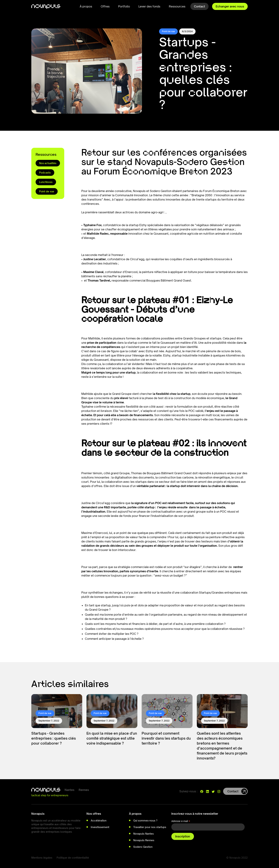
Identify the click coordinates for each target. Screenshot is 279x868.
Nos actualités (48, 163)
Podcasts (45, 173)
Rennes (84, 790)
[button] (86, 6)
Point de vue (47, 191)
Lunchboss (46, 182)
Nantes (69, 790)
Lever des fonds (149, 6)
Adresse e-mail (181, 821)
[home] (46, 6)
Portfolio (124, 6)
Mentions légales (42, 858)
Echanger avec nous (230, 6)
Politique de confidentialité (73, 858)
